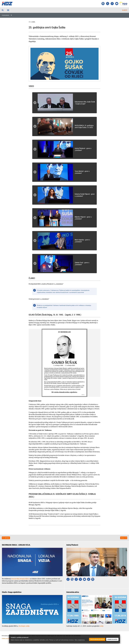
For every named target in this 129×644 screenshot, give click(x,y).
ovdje (102, 626)
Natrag (7, 538)
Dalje (123, 538)
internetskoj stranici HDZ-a (20, 579)
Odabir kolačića (112, 639)
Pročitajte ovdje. (24, 626)
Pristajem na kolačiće (97, 639)
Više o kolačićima (80, 640)
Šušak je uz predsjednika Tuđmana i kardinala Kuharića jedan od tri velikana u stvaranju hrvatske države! (64, 306)
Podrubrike (6, 15)
